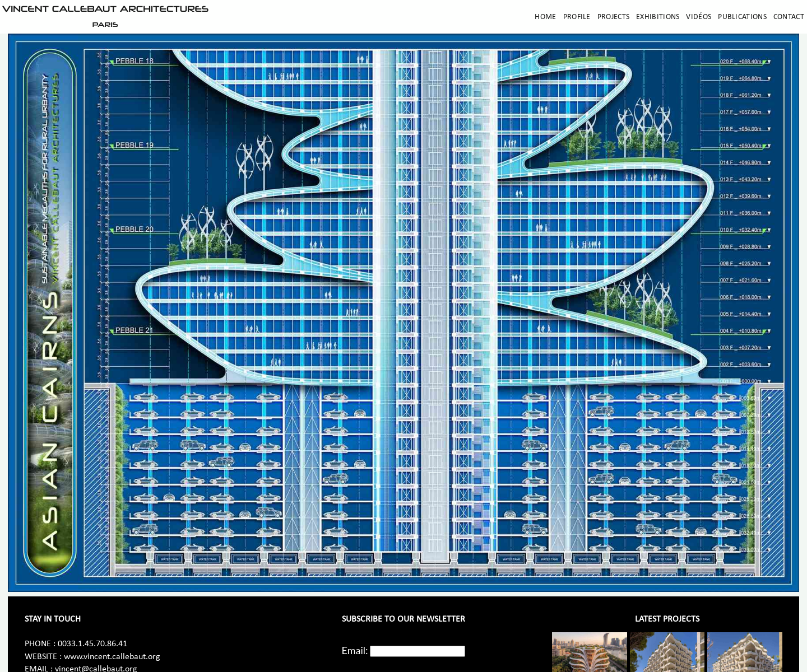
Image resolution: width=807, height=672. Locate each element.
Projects (613, 17)
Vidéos (699, 17)
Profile (577, 17)
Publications (742, 17)
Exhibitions (658, 17)
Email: (355, 650)
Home (545, 17)
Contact (789, 17)
